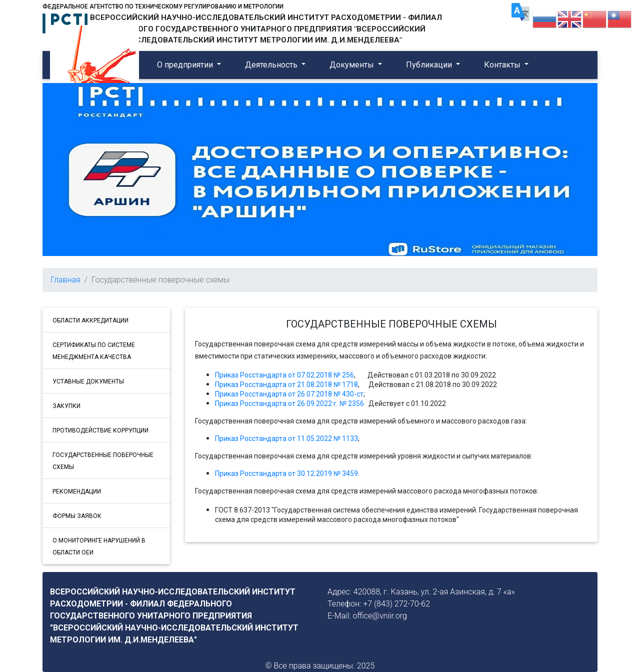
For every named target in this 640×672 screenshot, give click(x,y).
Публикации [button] (430, 65)
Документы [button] (353, 65)
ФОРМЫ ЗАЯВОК (77, 516)
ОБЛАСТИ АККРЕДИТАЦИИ (90, 320)
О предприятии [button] (186, 65)
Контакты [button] (503, 65)
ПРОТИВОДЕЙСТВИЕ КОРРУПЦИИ (100, 430)
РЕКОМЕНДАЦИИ (77, 491)
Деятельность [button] (272, 65)
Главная (65, 280)
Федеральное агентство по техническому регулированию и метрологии (163, 6)
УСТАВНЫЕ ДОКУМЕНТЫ (88, 381)
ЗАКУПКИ (66, 406)
